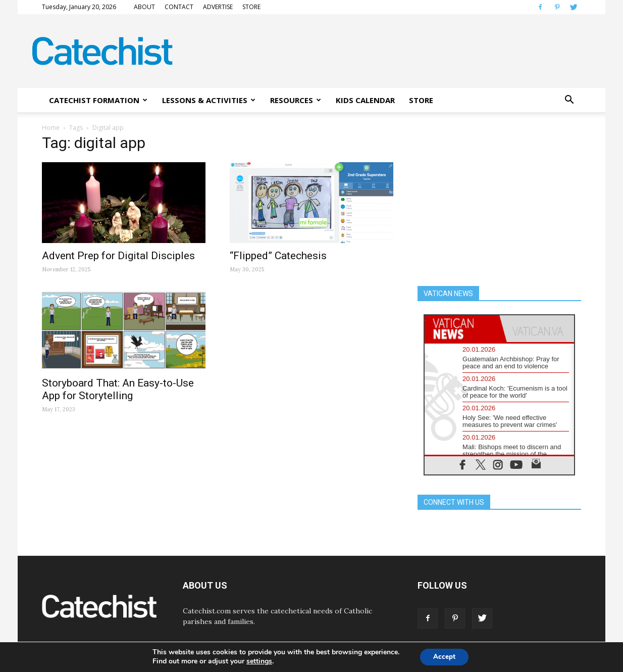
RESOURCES (296, 100)
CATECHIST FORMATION (98, 100)
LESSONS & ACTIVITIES (209, 100)
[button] (569, 100)
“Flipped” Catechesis (278, 256)
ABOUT (144, 7)
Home (51, 128)
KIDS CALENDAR (365, 100)
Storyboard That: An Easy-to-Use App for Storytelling (118, 389)
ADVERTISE (218, 7)
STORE (251, 7)
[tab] (462, 329)
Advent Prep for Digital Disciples (118, 256)
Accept (444, 656)
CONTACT (179, 7)
